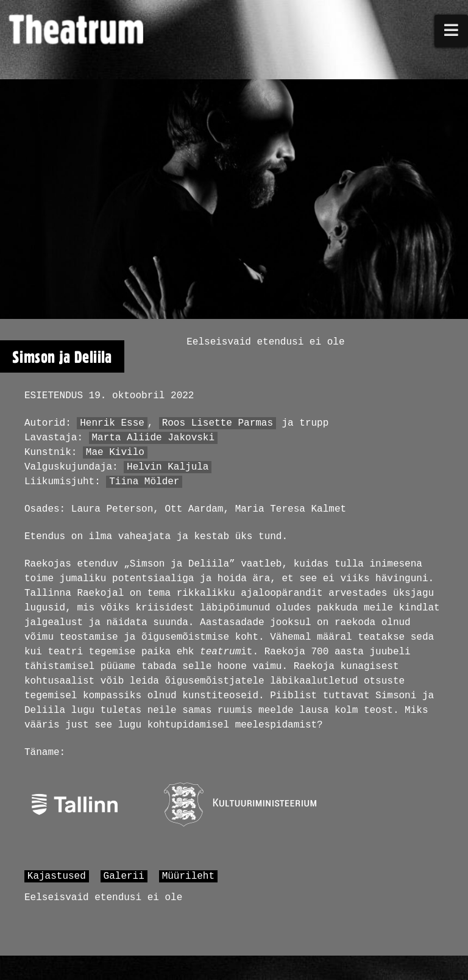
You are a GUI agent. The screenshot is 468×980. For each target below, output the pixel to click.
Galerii (124, 876)
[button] (452, 31)
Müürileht (188, 876)
